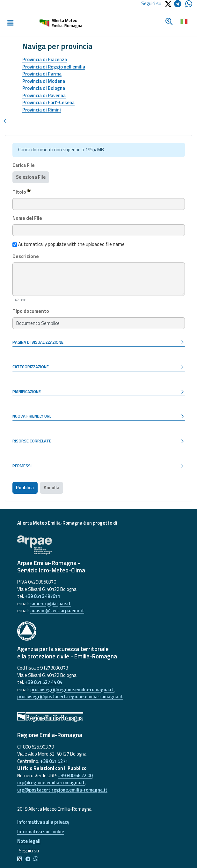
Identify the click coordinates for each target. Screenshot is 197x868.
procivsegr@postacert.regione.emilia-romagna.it (70, 696)
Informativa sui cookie (41, 832)
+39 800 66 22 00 (75, 775)
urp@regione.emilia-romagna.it (51, 782)
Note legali (29, 841)
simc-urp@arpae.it (51, 603)
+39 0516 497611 (43, 596)
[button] (99, 342)
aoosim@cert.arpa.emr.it (57, 610)
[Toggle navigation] (10, 23)
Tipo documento (31, 311)
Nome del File (27, 218)
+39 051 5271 (54, 761)
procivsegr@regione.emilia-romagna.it (72, 689)
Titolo (22, 192)
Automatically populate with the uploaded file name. (69, 244)
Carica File (24, 165)
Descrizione (26, 256)
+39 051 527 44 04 (44, 682)
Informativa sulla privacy (43, 822)
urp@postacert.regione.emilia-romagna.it (62, 790)
